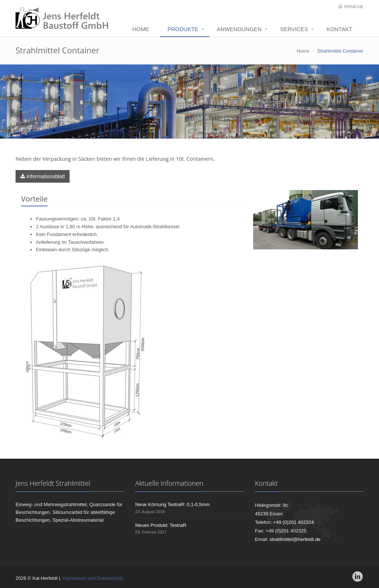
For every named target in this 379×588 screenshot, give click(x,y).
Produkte (183, 29)
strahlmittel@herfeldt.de (295, 539)
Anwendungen (239, 29)
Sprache (354, 7)
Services (294, 29)
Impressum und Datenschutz (93, 578)
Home (140, 29)
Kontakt (339, 29)
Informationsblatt (43, 176)
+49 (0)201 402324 (294, 522)
